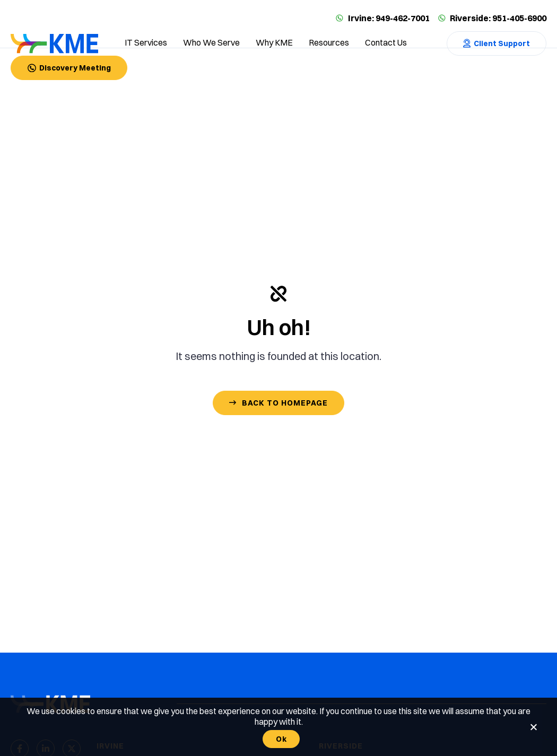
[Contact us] (386, 43)
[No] (533, 727)
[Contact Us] (497, 43)
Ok (281, 739)
